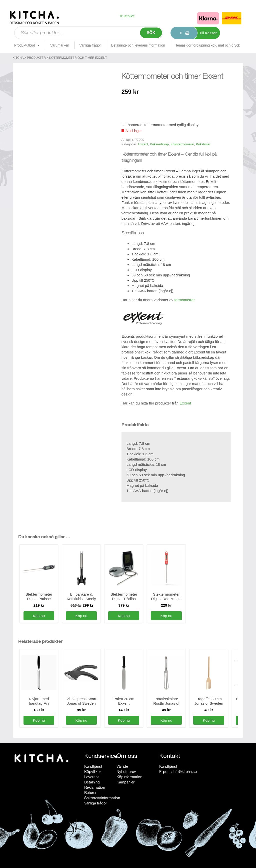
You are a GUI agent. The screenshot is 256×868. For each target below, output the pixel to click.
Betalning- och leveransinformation (138, 45)
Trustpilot (127, 16)
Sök (151, 33)
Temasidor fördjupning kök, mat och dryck (207, 45)
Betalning (92, 782)
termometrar (184, 300)
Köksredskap (159, 144)
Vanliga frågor (90, 45)
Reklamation (95, 787)
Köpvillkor (93, 772)
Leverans (92, 777)
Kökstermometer (182, 144)
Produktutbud (27, 45)
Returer (90, 793)
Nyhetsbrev (126, 772)
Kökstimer (203, 144)
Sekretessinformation (102, 798)
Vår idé (122, 766)
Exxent (143, 144)
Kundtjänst (93, 766)
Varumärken (60, 45)
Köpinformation (129, 777)
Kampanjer (125, 782)
